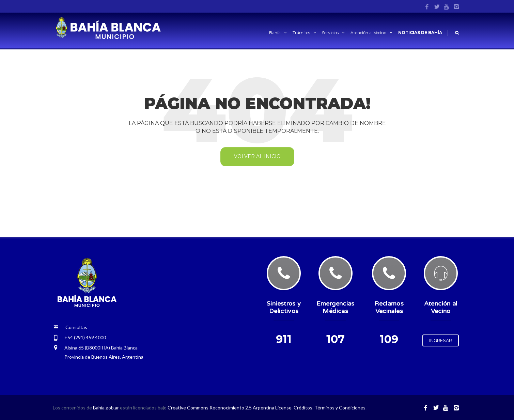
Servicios (334, 33)
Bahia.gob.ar (106, 408)
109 (389, 339)
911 (284, 339)
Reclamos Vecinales (389, 307)
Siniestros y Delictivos (284, 307)
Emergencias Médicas (336, 307)
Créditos (303, 408)
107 (336, 339)
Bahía (278, 33)
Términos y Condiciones (340, 408)
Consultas (70, 327)
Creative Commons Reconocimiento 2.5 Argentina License (230, 408)
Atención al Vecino (372, 33)
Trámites (305, 33)
